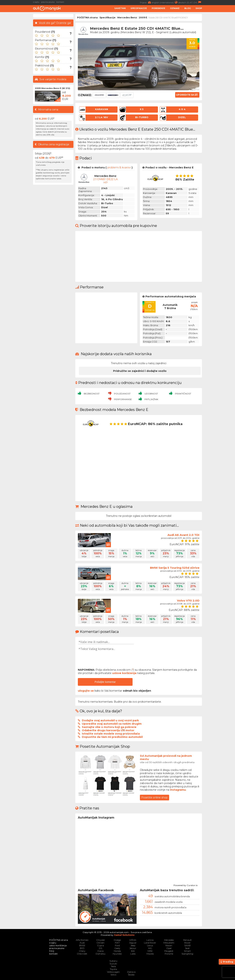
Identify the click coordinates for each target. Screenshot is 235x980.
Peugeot (169, 951)
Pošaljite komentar (105, 682)
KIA (133, 951)
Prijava (146, 2)
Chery (82, 951)
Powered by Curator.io (186, 885)
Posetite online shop (154, 797)
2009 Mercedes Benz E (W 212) (53, 88)
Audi (82, 943)
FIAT (117, 943)
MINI (150, 951)
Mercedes (169, 940)
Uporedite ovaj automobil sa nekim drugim (112, 724)
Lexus (150, 945)
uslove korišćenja (124, 673)
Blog (188, 8)
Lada (133, 954)
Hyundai (117, 954)
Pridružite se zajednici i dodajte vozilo (140, 371)
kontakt (60, 2)
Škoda (131, 975)
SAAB (187, 945)
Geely (117, 948)
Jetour (133, 948)
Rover (187, 943)
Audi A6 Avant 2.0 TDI (183, 535)
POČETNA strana (87, 18)
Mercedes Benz (127, 18)
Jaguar (133, 943)
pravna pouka (48, 2)
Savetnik (120, 8)
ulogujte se (86, 691)
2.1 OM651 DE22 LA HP (105, 181)
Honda (117, 951)
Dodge (117, 940)
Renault (187, 940)
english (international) (165, 2)
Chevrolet (82, 954)
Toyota (113, 969)
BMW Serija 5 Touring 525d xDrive (175, 568)
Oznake (175, 8)
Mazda (150, 954)
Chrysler (101, 940)
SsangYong (187, 954)
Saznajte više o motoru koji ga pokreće (109, 727)
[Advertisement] (219, 69)
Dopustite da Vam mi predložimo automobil (112, 737)
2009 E (143, 18)
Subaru (113, 961)
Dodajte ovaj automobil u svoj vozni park (110, 720)
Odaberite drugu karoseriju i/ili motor (108, 730)
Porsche (169, 954)
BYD (82, 948)
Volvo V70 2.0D (188, 601)
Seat (187, 948)
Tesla (113, 966)
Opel (169, 948)
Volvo (113, 975)
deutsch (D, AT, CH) (190, 2)
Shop (199, 8)
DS (101, 948)
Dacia (101, 951)
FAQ (52, 951)
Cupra (101, 945)
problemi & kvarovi (119, 167)
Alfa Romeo (82, 940)
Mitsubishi (169, 943)
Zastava (131, 972)
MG (150, 948)
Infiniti (133, 940)
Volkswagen (113, 972)
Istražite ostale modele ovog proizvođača (111, 734)
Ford (117, 945)
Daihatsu (101, 954)
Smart (187, 951)
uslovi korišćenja (58, 945)
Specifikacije (139, 8)
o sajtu (36, 2)
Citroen (101, 943)
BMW (82, 945)
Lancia (150, 940)
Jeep (133, 945)
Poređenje (158, 8)
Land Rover (150, 943)
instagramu (178, 790)
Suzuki (113, 964)
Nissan (169, 945)
